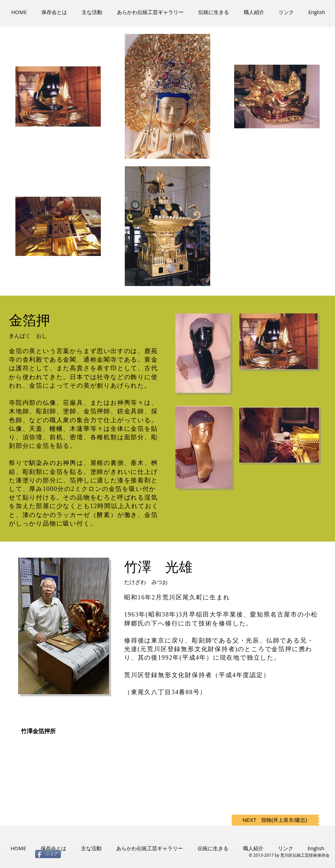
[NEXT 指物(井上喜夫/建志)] (275, 820)
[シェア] (48, 854)
